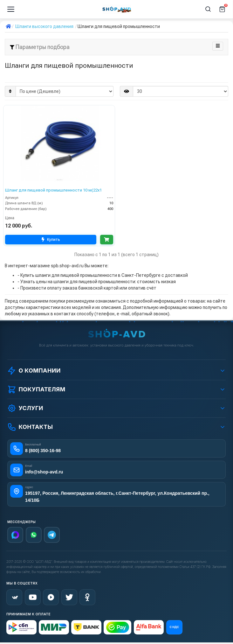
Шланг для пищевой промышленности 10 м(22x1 (53, 190)
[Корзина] (222, 9)
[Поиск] (208, 9)
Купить (50, 240)
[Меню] (11, 9)
